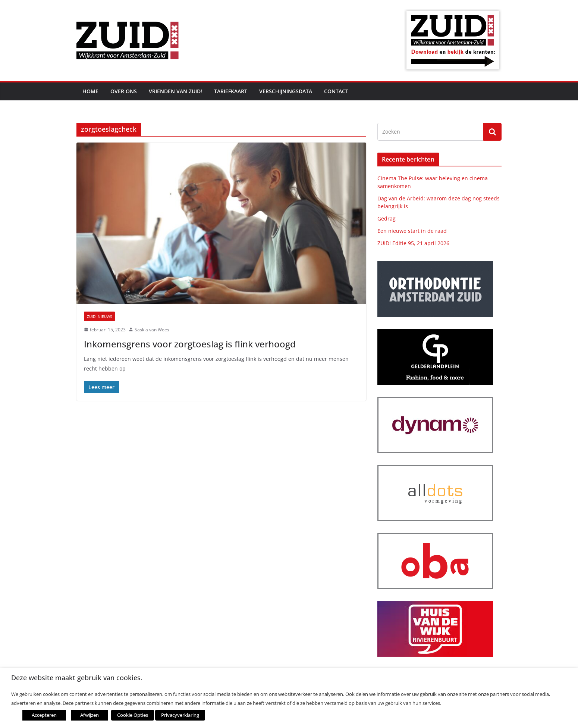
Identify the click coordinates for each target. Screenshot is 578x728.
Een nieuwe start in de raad (412, 231)
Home (90, 91)
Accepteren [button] (44, 715)
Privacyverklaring (180, 715)
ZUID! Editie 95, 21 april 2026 (413, 243)
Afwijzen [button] (89, 715)
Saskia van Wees (152, 330)
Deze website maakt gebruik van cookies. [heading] (77, 678)
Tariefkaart (231, 91)
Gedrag (387, 218)
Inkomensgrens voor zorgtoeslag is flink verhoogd (190, 344)
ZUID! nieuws (99, 316)
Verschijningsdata (286, 91)
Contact (336, 91)
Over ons (124, 91)
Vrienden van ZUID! (175, 91)
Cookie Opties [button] (133, 715)
